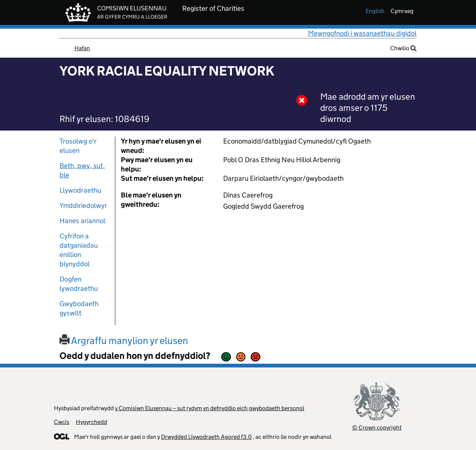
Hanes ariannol (82, 221)
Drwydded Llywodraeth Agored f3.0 (206, 437)
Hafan (82, 48)
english (375, 11)
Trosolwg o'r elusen (78, 146)
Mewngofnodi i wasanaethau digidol (362, 33)
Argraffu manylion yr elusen (124, 340)
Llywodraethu (80, 190)
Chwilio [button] (403, 48)
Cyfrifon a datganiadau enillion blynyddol (79, 250)
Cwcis (62, 422)
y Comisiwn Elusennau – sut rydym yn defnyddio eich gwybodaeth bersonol (210, 408)
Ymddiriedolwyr (83, 205)
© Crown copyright (377, 427)
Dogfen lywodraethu (79, 284)
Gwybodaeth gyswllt (79, 308)
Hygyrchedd (91, 422)
